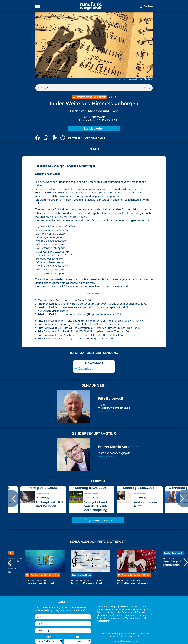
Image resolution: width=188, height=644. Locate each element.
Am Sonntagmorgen (80, 580)
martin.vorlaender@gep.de (114, 453)
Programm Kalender (98, 520)
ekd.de (121, 636)
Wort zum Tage (132, 618)
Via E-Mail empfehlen (54, 138)
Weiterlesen (94, 293)
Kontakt (115, 634)
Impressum (105, 634)
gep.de (113, 636)
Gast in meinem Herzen (145, 504)
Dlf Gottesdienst (126, 612)
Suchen (148, 7)
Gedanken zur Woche (108, 615)
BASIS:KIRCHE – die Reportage (120, 609)
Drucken (63, 138)
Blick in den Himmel (40, 583)
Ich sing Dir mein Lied (87, 583)
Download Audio (95, 138)
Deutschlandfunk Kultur (83, 120)
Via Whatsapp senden (46, 138)
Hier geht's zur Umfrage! (80, 166)
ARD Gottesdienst (128, 607)
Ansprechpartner (128, 634)
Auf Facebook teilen (38, 138)
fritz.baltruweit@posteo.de (114, 408)
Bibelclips (142, 609)
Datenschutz (143, 634)
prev (11, 499)
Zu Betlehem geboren (132, 583)
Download (86, 368)
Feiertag (112, 97)
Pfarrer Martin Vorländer (118, 447)
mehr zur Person (106, 411)
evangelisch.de (133, 636)
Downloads (75, 138)
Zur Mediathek (94, 128)
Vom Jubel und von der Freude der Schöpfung (96, 506)
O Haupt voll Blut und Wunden (49, 504)
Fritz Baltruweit (96, 117)
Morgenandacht (129, 615)
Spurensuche (116, 618)
